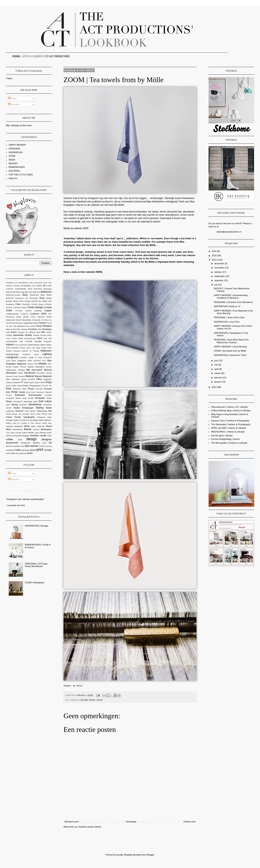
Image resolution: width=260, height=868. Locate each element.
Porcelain (39, 389)
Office (39, 379)
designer (47, 439)
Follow (9, 78)
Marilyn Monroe (20, 367)
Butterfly (35, 301)
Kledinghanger (12, 354)
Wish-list (41, 426)
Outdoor (16, 382)
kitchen (92, 700)
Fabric (35, 323)
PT (22, 382)
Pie (50, 386)
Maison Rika (33, 364)
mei (216, 365)
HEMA (49, 332)
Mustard (22, 376)
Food (13, 329)
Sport (8, 405)
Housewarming (30, 338)
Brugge (27, 301)
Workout (36, 430)
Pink (9, 389)
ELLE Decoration (24, 320)
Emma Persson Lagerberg (21, 323)
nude (18, 450)
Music (16, 376)
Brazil (21, 301)
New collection (13, 379)
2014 (215, 260)
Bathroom (37, 292)
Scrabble (48, 395)
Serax (18, 398)
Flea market (31, 326)
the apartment (21, 453)
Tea (50, 411)
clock (49, 436)
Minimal (48, 370)
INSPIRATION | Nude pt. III (227, 306)
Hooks (14, 338)
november (220, 268)
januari (218, 382)
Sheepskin (40, 398)
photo (33, 450)
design (32, 439)
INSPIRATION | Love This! (227, 322)
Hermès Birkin (46, 335)
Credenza (24, 314)
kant (23, 446)
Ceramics (10, 304)
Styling (39, 408)
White (27, 426)
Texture (15, 414)
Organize (48, 379)
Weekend (18, 426)
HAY (43, 332)
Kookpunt (26, 354)
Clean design (35, 307)
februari (218, 378)
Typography (29, 417)
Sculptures (10, 398)
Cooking (38, 311)
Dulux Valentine (38, 317)
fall (50, 443)
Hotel (20, 338)
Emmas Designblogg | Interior (226, 439)
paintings (25, 450)
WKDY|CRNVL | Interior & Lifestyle (228, 432)
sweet (8, 453)
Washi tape (47, 423)
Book (42, 298)
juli (216, 285)
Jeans (28, 348)
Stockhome (35, 404)
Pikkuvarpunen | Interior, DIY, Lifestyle (230, 407)
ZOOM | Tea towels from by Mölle (230, 351)
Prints (14, 392)
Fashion (43, 323)
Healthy (28, 335)
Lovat (40, 358)
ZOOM (99, 700)
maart (217, 373)
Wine (33, 426)
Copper (48, 310)
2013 (215, 387)
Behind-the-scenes (13, 295)
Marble (42, 364)
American (17, 286)
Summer (19, 411)
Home (8, 338)
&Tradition (10, 283)
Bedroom (46, 292)
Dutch (49, 317)
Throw (44, 414)
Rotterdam (20, 395)
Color (9, 310)
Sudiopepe (10, 411)
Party (49, 382)
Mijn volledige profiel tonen (19, 125)
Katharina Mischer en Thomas (26, 351)
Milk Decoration (34, 370)
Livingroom (12, 357)
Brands (9, 301)
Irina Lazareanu (21, 345)
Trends (18, 417)
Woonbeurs (17, 429)
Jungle (43, 348)
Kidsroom (46, 351)
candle (43, 435)
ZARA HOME (28, 433)
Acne (31, 283)
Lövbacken (47, 358)
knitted (42, 446)
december (220, 263)
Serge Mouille (28, 398)
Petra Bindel (23, 386)
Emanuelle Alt (38, 320)
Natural (30, 376)
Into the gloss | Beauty (222, 435)
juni (216, 360)
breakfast (34, 435)
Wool (8, 429)
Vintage (9, 420)
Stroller (9, 408)
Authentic (10, 289)
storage (48, 450)
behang (9, 436)
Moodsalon (41, 373)
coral (20, 440)
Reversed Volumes (44, 392)
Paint (26, 382)
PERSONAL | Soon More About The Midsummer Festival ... (231, 341)
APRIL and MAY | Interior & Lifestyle (229, 428)
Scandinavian (35, 395)
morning (48, 446)
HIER (86, 228)
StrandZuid (47, 405)
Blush (49, 295)
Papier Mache (34, 383)
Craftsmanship (12, 314)
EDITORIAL (14, 171)
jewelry (17, 446)
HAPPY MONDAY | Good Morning (230, 347)
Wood (49, 426)
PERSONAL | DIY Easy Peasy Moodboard (36, 565)
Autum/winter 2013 (23, 289)
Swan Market (30, 411)
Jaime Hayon (46, 345)
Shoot (49, 398)
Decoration (10, 317)
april (217, 369)
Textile (8, 414)
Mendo (49, 367)
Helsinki (36, 335)
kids (27, 446)
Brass (16, 301)
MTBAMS (37, 361)
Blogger (150, 855)
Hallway (9, 335)
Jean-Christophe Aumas (16, 348)
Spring (14, 405)
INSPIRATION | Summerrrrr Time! (230, 355)
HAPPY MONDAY (17, 145)
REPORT (13, 163)
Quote (22, 392)
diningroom (26, 443)
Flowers (47, 326)
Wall (41, 420)
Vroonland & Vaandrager (29, 420)
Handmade (18, 335)
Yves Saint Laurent (14, 433)
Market (31, 367)
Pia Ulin (45, 386)
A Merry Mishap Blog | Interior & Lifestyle (231, 410)
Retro (33, 392)
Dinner (26, 317)
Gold (8, 332)
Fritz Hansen (22, 329)
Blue (43, 295)
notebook (10, 450)
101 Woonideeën (21, 283)
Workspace (46, 429)
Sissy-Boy (28, 401)
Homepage (131, 822)
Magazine (22, 364)
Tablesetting (42, 411)
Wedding (9, 426)
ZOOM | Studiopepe (35, 583)
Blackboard (34, 295)
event (44, 443)
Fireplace (21, 326)
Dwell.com (11, 320)
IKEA (39, 338)
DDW (44, 314)
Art (44, 285)
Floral (39, 326)
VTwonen (41, 417)
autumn (43, 433)
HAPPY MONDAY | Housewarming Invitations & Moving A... (231, 297)
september (220, 276)
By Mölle (78, 686)
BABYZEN (38, 289)
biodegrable (17, 436)
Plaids (24, 389)
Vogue (16, 420)
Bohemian (10, 298)
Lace (36, 354)
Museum (9, 376)
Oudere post (189, 822)
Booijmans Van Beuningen (27, 298)
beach (49, 433)
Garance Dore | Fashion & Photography (230, 421)
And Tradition (37, 286)
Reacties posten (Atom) (90, 827)
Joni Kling (36, 348)
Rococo (9, 395)
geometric (10, 446)
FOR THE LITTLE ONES (21, 175)
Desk (19, 317)
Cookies (28, 311)
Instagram (48, 341)
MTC (44, 361)
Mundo (49, 373)
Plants (31, 389)
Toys (50, 414)
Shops (9, 401)
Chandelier (26, 304)
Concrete (19, 311)
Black (25, 295)
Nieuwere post (71, 822)
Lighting (47, 354)
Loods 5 (32, 357)
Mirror (21, 373)
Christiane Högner (20, 308)
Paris (43, 382)
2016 (215, 251)
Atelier (49, 286)
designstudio (12, 443)
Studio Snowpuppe (23, 408)
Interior (10, 345)
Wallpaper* (47, 420)
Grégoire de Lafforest (27, 332)
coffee (10, 439)
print (40, 450)
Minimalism (11, 373)
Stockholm (23, 405)
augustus (219, 280)
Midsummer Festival (15, 370)
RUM (28, 392)
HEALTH (13, 178)
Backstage (48, 289)
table (13, 453)
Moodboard (30, 373)
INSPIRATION (16, 152)
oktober (218, 272)
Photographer (35, 386)
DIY (50, 314)
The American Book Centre (30, 414)
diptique (36, 443)
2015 (215, 256)
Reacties (14, 104)
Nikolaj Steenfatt (28, 379)
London (24, 357)
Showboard (18, 402)
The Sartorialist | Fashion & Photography (231, 424)
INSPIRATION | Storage (36, 526)
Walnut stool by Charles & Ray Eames (23, 423)
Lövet (8, 361)
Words (28, 429)
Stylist (49, 408)
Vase (49, 417)
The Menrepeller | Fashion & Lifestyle (229, 443)
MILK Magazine (19, 361)
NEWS (12, 160)
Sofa (35, 401)
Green (14, 332)
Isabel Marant (34, 345)
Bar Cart (29, 292)
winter (30, 453)
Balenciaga (20, 292)
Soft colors (45, 401)
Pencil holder (11, 386)
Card (50, 301)
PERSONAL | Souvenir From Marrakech (233, 302)
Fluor (8, 329)
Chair (18, 304)
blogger (26, 436)
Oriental (9, 383)
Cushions (35, 314)
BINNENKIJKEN (17, 167)
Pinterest (17, 389)
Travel (9, 417)
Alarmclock (38, 283)
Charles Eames (37, 304)
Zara (37, 433)
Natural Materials (43, 376)
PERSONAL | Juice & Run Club (229, 317)
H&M (38, 332)
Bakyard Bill (11, 292)
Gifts (39, 329)
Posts (12, 98)
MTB (30, 361)
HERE (99, 272)
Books (49, 298)
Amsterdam (26, 286)
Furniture (33, 329)
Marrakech (40, 367)
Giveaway (47, 329)
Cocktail (48, 307)
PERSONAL (15, 149)
